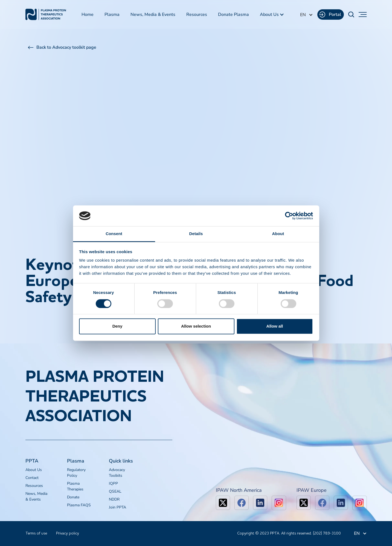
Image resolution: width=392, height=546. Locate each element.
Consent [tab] (114, 234)
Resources (197, 15)
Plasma (112, 15)
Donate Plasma (233, 15)
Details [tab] (196, 234)
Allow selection (196, 326)
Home (88, 15)
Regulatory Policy (76, 473)
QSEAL (115, 491)
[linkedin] (260, 503)
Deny (117, 326)
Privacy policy (68, 533)
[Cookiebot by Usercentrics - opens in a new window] (289, 216)
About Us (34, 470)
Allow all (275, 326)
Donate (73, 497)
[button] (272, 15)
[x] (223, 503)
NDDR (114, 499)
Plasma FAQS (79, 505)
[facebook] (242, 503)
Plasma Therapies (75, 486)
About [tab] (278, 234)
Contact (32, 478)
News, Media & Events (153, 15)
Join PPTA (117, 507)
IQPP (113, 483)
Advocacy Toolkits (117, 473)
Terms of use (36, 533)
